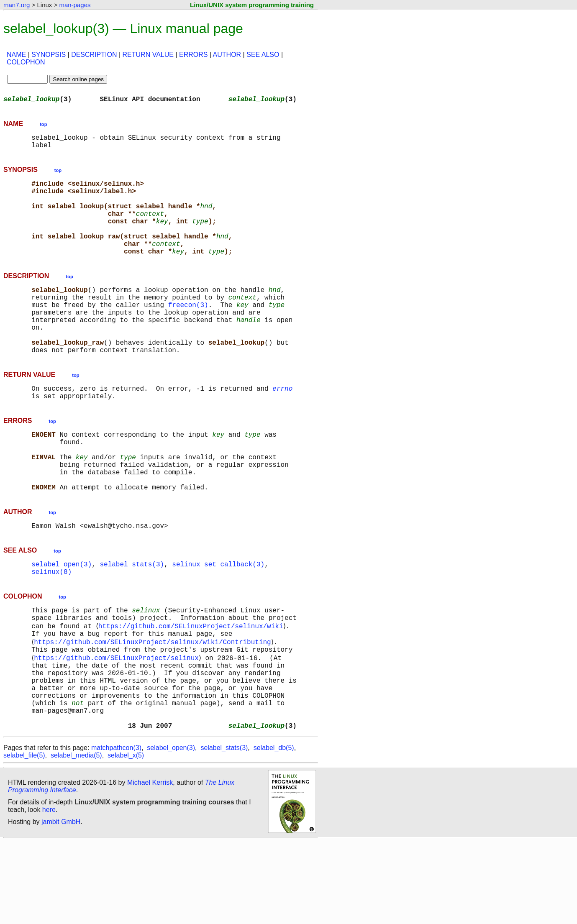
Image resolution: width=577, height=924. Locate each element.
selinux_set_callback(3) (218, 621)
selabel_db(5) (274, 831)
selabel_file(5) (24, 838)
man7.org (17, 5)
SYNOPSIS (49, 55)
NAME (16, 55)
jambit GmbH (61, 905)
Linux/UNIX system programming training (252, 5)
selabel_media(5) (76, 838)
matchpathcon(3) (116, 831)
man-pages (75, 5)
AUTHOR (227, 55)
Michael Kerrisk (150, 865)
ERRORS (193, 55)
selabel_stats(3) (132, 621)
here (49, 892)
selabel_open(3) (62, 621)
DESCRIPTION (94, 55)
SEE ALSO (263, 55)
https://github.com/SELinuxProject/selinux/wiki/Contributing (154, 707)
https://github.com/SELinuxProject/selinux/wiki (192, 689)
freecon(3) (188, 331)
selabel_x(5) (126, 838)
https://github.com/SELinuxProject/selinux (118, 725)
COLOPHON (26, 62)
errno (282, 427)
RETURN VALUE (148, 55)
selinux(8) (51, 630)
